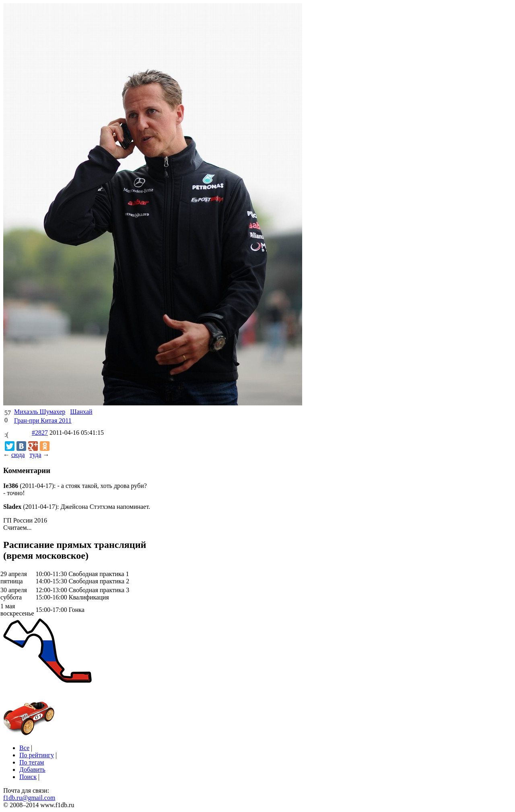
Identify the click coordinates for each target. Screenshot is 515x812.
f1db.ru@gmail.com (29, 798)
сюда (18, 455)
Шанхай (81, 412)
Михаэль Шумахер (40, 412)
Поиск (28, 777)
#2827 (40, 433)
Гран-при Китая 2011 (43, 420)
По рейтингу (37, 755)
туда (35, 455)
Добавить (32, 770)
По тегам (32, 762)
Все (24, 748)
